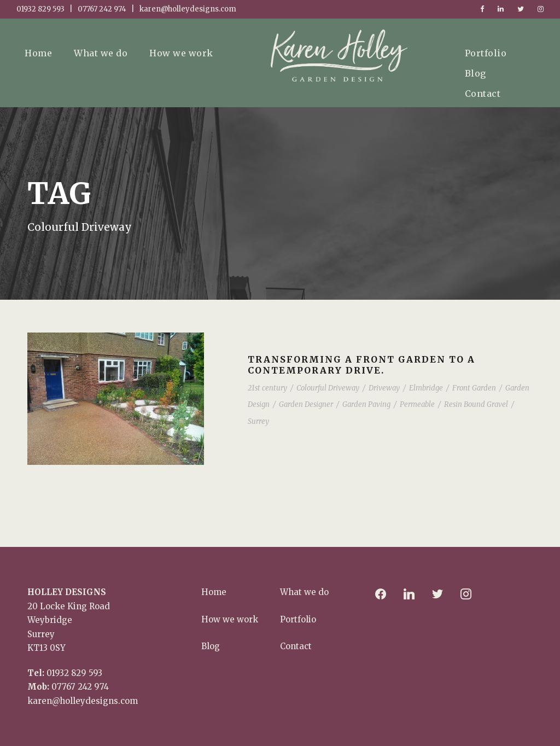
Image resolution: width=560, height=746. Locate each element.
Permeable (417, 404)
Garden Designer (306, 404)
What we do (101, 53)
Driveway (384, 388)
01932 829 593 (74, 673)
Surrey (258, 421)
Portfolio (486, 53)
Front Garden (474, 388)
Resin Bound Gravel (476, 404)
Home (38, 53)
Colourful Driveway (328, 388)
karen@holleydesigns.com (83, 701)
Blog (476, 73)
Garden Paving (366, 404)
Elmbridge (426, 388)
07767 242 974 (80, 687)
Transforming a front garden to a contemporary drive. (361, 365)
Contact (483, 94)
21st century (267, 388)
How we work (181, 53)
